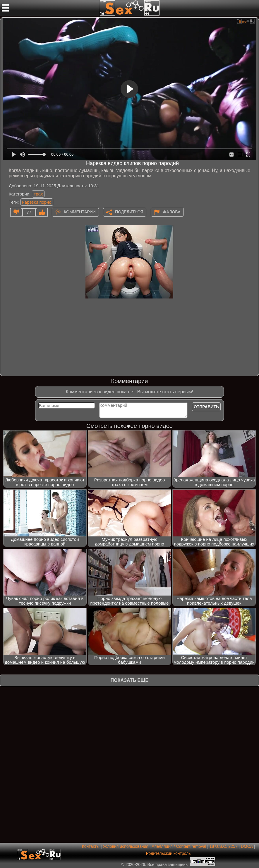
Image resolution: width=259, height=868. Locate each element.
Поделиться (129, 212)
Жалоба (172, 212)
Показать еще (129, 680)
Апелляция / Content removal (179, 846)
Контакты (91, 846)
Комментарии (80, 212)
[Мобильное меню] (5, 8)
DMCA (247, 846)
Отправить (206, 407)
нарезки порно (37, 202)
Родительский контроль (168, 853)
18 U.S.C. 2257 (224, 846)
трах (38, 194)
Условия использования (126, 846)
